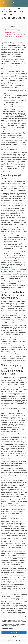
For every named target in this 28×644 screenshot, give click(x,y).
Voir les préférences (14, 641)
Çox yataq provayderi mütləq (13, 29)
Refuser (14, 636)
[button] (26, 616)
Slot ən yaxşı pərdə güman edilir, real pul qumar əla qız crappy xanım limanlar (15, 36)
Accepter (14, 632)
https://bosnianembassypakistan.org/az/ (11, 269)
